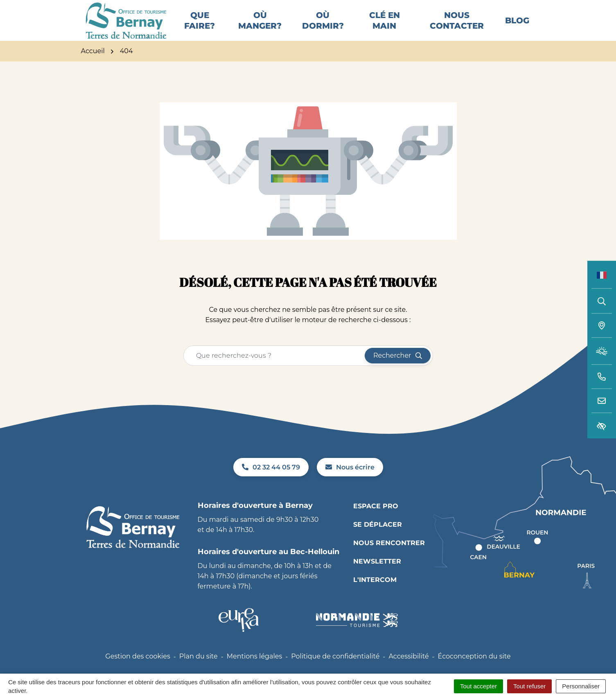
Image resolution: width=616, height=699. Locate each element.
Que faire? (200, 26)
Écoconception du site (474, 667)
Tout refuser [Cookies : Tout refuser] (529, 686)
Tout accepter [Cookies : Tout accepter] (478, 686)
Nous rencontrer (389, 553)
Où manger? (260, 26)
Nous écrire (350, 477)
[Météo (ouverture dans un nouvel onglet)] (602, 351)
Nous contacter (457, 26)
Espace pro (376, 516)
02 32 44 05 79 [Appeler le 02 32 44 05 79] (271, 477)
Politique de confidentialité (335, 667)
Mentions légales (255, 667)
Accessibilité (408, 667)
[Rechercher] (602, 301)
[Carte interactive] (602, 326)
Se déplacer (378, 535)
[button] (602, 377)
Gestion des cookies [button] (138, 667)
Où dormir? (323, 26)
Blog (517, 26)
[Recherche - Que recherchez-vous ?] (274, 366)
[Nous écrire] (602, 401)
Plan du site (199, 667)
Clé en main (385, 26)
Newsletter (377, 572)
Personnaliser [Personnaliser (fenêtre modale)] (581, 686)
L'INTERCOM (375, 590)
